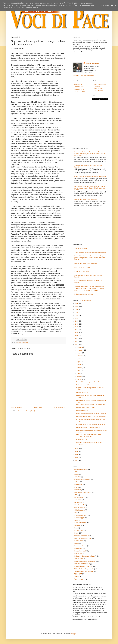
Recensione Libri (80, 551)
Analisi (77, 474)
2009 (77, 455)
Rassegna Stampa (81, 546)
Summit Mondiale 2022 (82, 564)
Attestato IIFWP (80, 87)
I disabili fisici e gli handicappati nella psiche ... (92, 424)
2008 (77, 458)
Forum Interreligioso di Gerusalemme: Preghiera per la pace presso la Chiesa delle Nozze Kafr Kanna (90, 188)
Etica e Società (79, 497)
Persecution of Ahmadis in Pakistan (86, 199)
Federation (78, 502)
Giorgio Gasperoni (92, 63)
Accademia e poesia (81, 469)
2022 (77, 315)
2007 (77, 461)
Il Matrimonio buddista (82, 271)
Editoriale (78, 490)
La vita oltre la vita (82, 411)
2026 (77, 303)
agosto (79, 359)
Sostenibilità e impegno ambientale (88, 382)
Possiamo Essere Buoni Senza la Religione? (91, 417)
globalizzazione (80, 510)
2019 (77, 324)
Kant (76, 528)
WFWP (77, 577)
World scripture (79, 579)
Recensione (78, 548)
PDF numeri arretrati (85, 300)
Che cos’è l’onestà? (81, 248)
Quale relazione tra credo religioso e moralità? (92, 414)
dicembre (80, 347)
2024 (77, 309)
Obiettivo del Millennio (82, 536)
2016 (77, 333)
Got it (114, 5)
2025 (77, 306)
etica (76, 495)
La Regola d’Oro (82, 440)
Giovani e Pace (80, 507)
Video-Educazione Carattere (100, 85)
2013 (77, 342)
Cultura (77, 482)
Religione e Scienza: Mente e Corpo (88, 427)
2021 (77, 318)
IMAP (76, 520)
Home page (38, 407)
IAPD (76, 513)
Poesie (77, 543)
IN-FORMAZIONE (80, 523)
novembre (80, 350)
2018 (77, 327)
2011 (77, 449)
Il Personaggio (79, 518)
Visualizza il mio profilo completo (83, 76)
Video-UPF (78, 574)
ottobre (79, 353)
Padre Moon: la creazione (83, 538)
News (76, 533)
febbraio (80, 376)
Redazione (78, 553)
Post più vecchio (60, 407)
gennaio (80, 379)
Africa (76, 472)
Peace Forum (79, 541)
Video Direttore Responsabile (98, 89)
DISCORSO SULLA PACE (83, 267)
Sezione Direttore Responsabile (85, 561)
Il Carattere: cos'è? (83, 385)
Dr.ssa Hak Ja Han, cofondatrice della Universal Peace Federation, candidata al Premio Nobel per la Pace (90, 154)
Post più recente (17, 407)
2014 (77, 339)
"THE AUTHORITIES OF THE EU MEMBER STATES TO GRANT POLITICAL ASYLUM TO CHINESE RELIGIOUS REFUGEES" (90, 288)
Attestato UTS (79, 89)
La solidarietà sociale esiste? (86, 408)
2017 (77, 330)
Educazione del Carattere (83, 492)
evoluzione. (78, 500)
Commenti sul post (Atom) (26, 411)
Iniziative (77, 525)
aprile (79, 371)
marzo (79, 373)
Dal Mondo (78, 485)
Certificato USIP (80, 92)
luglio (79, 362)
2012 (77, 344)
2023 (77, 312)
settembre (80, 356)
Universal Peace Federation (84, 566)
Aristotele (78, 477)
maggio (79, 368)
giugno (79, 365)
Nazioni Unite (79, 530)
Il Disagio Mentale (23, 342)
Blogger (74, 634)
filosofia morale (79, 505)
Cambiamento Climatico (82, 479)
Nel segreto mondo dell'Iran (84, 294)
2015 (77, 336)
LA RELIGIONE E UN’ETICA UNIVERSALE (91, 405)
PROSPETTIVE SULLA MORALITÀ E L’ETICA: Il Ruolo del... (89, 436)
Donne (77, 487)
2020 (77, 321)
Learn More (104, 5)
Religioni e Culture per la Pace (85, 556)
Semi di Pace (79, 559)
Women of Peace (82, 392)
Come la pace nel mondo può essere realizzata (90, 177)
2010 (77, 452)
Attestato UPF (79, 84)
